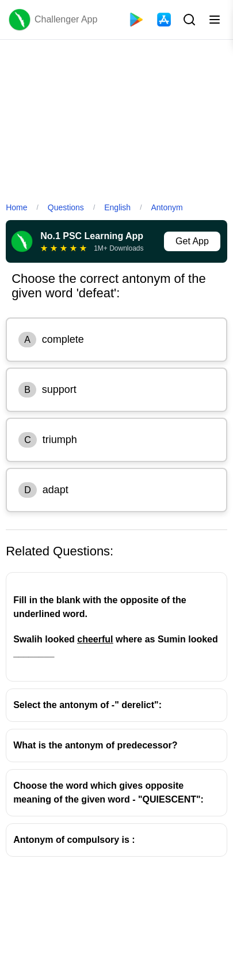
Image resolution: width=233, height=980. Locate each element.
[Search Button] (188, 20)
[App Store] (164, 20)
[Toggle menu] (215, 20)
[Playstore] (136, 20)
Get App (192, 241)
